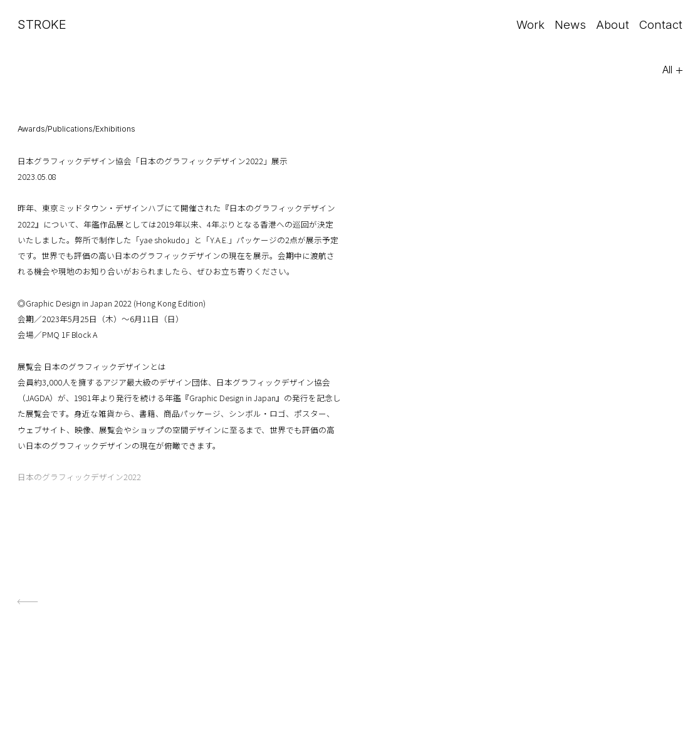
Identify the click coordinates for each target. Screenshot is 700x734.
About (610, 24)
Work (526, 24)
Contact (660, 24)
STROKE (42, 24)
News (567, 24)
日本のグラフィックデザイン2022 (79, 477)
